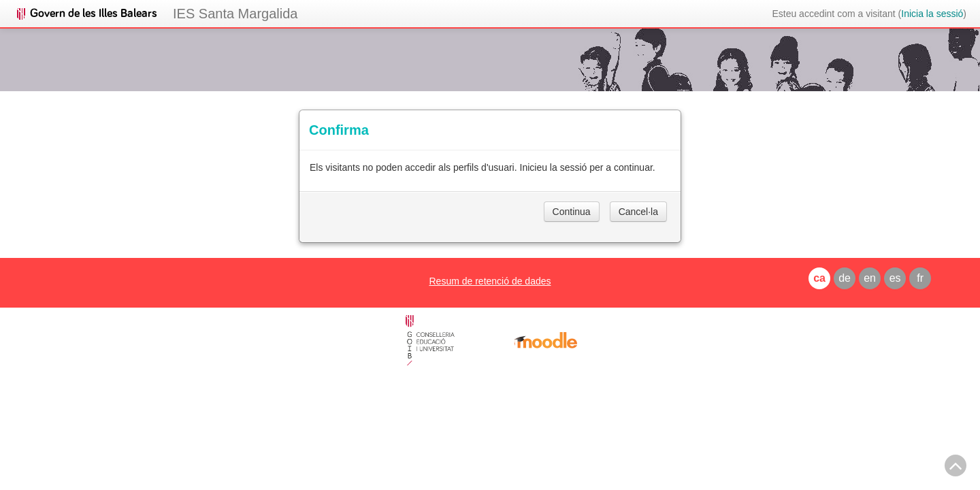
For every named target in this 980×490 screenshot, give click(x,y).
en (870, 278)
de (845, 278)
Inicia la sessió (932, 14)
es (895, 278)
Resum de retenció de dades (490, 281)
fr (920, 278)
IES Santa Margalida (235, 14)
